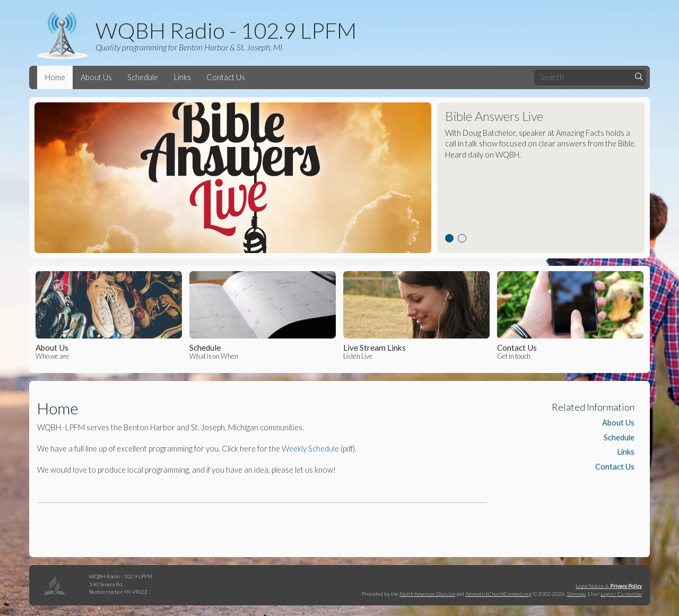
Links (182, 77)
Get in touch (570, 316)
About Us (96, 77)
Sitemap (576, 594)
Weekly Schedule (310, 449)
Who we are (108, 316)
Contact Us (226, 77)
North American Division (427, 594)
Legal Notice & (609, 586)
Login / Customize (621, 594)
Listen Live (416, 316)
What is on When (262, 316)
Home (55, 77)
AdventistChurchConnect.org (498, 594)
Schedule (143, 77)
